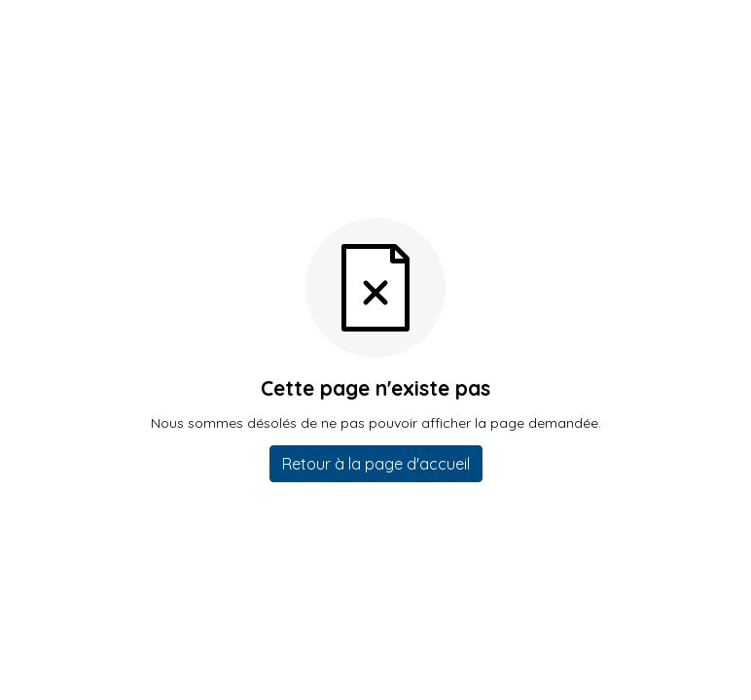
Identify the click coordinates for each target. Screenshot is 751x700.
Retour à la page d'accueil (376, 464)
